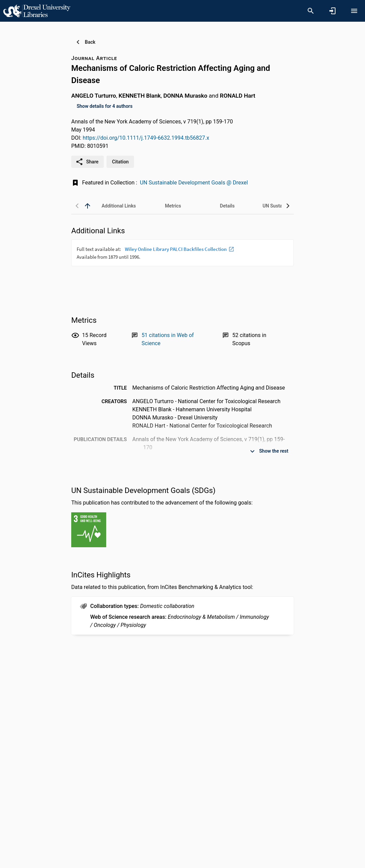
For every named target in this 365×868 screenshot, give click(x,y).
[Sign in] (332, 11)
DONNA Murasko (185, 96)
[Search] (311, 11)
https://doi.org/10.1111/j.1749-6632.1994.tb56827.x (146, 138)
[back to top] (88, 206)
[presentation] (182, 265)
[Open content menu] (354, 11)
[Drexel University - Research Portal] (37, 11)
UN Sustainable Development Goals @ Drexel (194, 183)
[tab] (119, 206)
